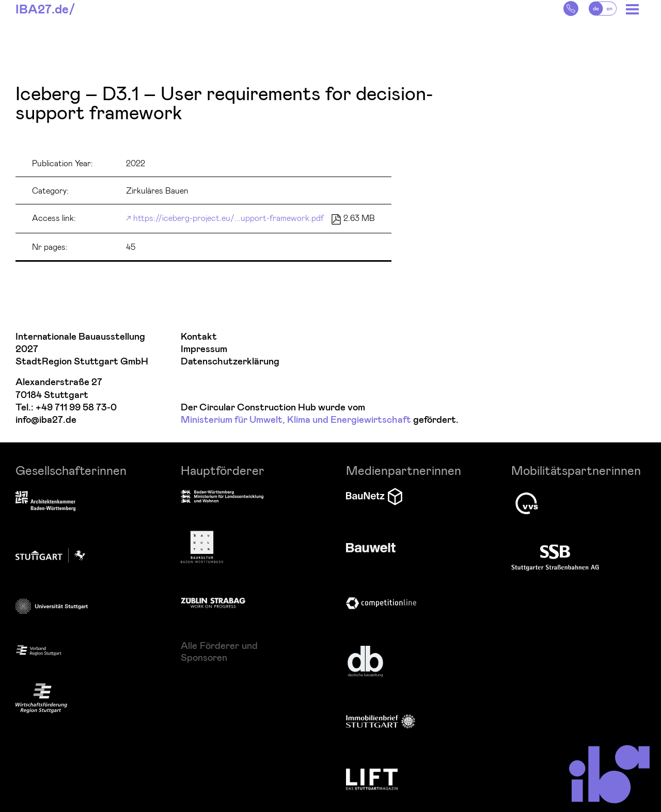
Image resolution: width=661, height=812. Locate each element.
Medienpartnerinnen (404, 470)
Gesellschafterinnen (71, 470)
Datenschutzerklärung (230, 362)
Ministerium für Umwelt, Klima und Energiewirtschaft (296, 420)
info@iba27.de (46, 420)
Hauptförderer (223, 470)
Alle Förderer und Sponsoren (219, 651)
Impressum (204, 349)
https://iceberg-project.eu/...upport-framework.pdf (229, 218)
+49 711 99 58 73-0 (76, 408)
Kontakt (199, 337)
